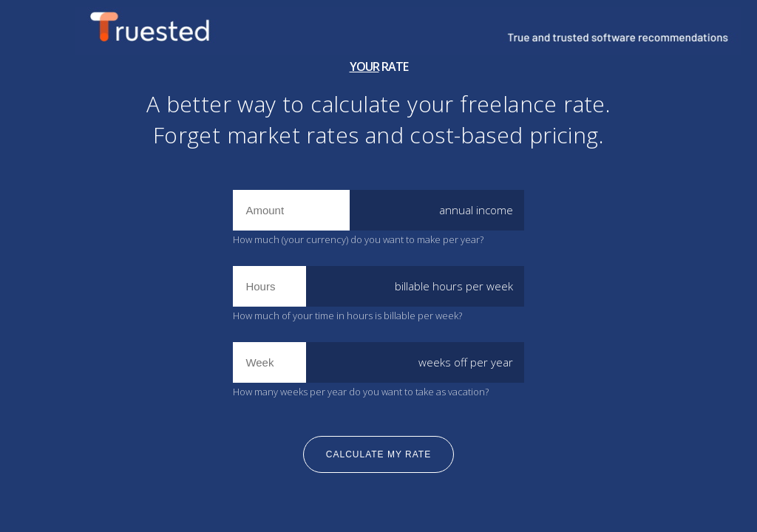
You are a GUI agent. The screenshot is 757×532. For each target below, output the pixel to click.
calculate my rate (378, 454)
